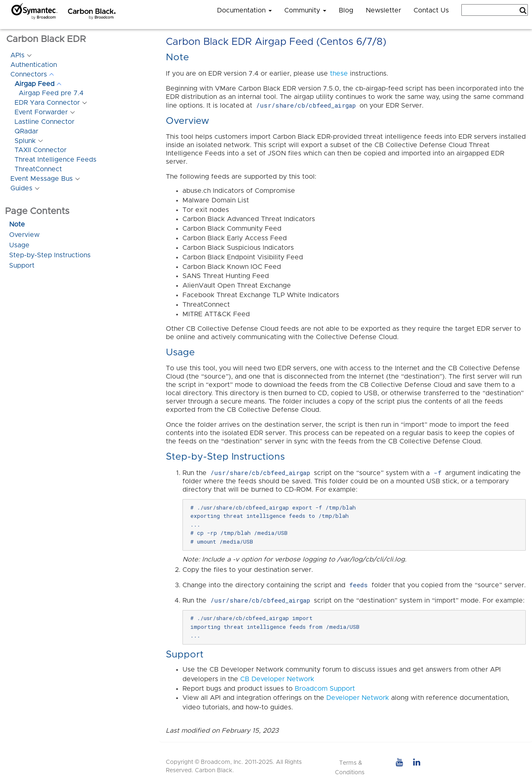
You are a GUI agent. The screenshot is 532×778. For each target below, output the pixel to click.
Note (17, 224)
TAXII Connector (41, 150)
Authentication (34, 65)
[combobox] (495, 10)
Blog (346, 10)
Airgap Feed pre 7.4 (51, 93)
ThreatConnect (38, 169)
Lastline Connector (44, 122)
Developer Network (358, 698)
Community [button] (305, 10)
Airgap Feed (34, 84)
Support (22, 266)
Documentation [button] (244, 10)
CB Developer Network (277, 679)
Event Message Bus (42, 179)
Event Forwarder (41, 112)
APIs (17, 55)
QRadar (26, 131)
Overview (24, 235)
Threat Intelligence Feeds (55, 160)
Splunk (25, 141)
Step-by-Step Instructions (50, 255)
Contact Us (431, 10)
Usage (19, 245)
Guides (21, 188)
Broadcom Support (325, 689)
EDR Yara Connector (47, 103)
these (339, 74)
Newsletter (383, 10)
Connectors (29, 74)
